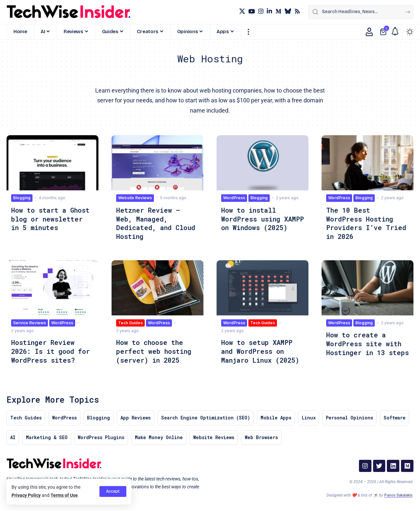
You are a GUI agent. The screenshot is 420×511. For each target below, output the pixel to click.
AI (13, 437)
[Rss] (297, 11)
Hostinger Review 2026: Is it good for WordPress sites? (51, 350)
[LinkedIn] (269, 11)
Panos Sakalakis (398, 495)
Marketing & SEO (47, 437)
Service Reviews (30, 322)
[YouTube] (252, 11)
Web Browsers (262, 437)
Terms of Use (64, 495)
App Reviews (136, 417)
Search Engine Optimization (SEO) (207, 417)
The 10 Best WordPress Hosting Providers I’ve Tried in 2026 (366, 223)
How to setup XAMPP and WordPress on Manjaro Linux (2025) (261, 350)
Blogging (22, 198)
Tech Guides (130, 322)
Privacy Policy (26, 495)
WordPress (234, 198)
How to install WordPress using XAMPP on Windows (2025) (253, 223)
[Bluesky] (288, 11)
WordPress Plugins (101, 437)
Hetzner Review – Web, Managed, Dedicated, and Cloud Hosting (156, 223)
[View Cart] (384, 32)
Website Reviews (135, 198)
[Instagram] (261, 11)
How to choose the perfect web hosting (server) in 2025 (154, 350)
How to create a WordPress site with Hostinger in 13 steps (364, 347)
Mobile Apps (277, 417)
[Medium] (278, 11)
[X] (242, 11)
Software (396, 417)
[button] (113, 491)
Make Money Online (159, 437)
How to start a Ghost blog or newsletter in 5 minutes (51, 219)
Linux (310, 417)
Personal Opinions (351, 417)
